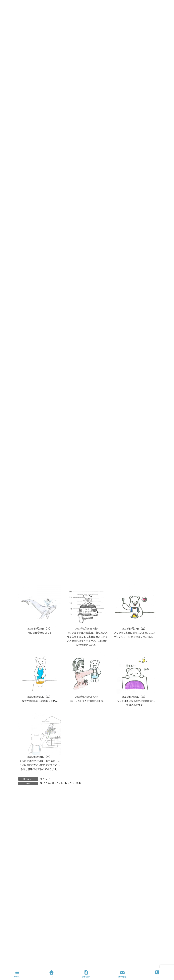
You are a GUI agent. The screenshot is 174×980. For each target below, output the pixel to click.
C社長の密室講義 (30, 933)
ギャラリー (46, 779)
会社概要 (42, 912)
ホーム (26, 912)
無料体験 (122, 974)
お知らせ (26, 940)
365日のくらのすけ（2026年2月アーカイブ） (51, 875)
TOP (51, 974)
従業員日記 (27, 954)
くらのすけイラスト (53, 783)
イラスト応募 (138, 912)
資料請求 (86, 974)
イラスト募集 (74, 783)
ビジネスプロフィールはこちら (107, 951)
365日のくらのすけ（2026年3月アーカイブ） (51, 857)
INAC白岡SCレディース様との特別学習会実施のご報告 (57, 869)
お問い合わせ (115, 912)
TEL (157, 974)
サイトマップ (62, 912)
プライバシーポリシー (88, 912)
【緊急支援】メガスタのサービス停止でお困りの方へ (56, 863)
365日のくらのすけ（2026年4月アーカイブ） (51, 850)
